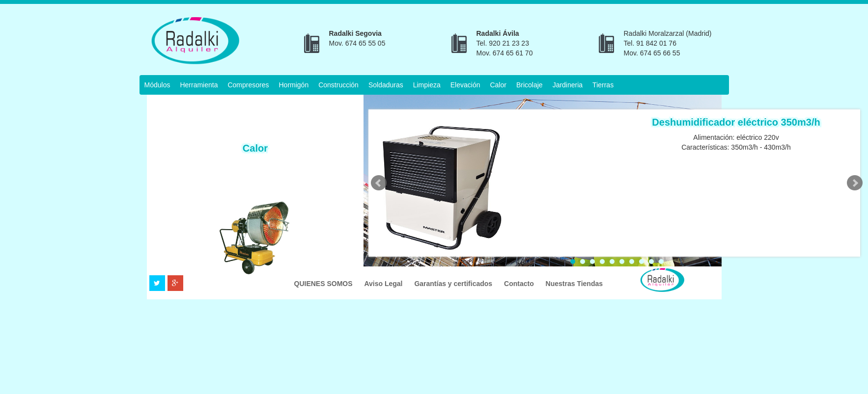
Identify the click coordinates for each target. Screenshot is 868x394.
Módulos (157, 85)
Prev (379, 183)
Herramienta (199, 85)
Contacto (520, 284)
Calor (498, 85)
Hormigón (294, 85)
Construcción (338, 85)
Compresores (248, 85)
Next (855, 183)
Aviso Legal (384, 284)
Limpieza (427, 85)
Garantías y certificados (454, 284)
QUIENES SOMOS (324, 284)
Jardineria (568, 85)
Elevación (465, 85)
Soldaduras (386, 85)
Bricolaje (530, 85)
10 (661, 262)
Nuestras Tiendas (574, 284)
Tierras (603, 85)
